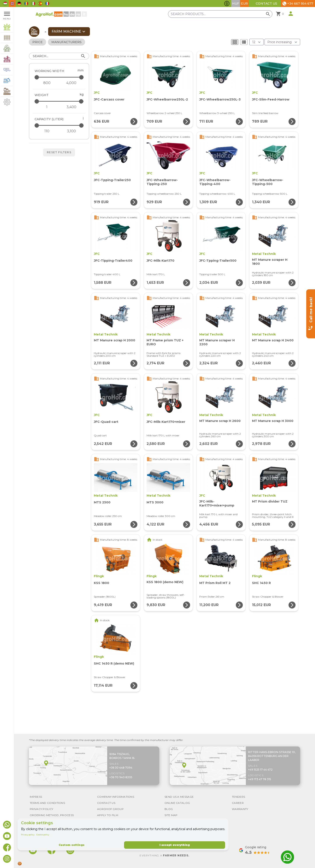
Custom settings (72, 845)
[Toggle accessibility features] (227, 4)
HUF (236, 4)
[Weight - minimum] (47, 107)
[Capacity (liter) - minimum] (47, 131)
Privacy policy (28, 835)
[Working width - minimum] (47, 83)
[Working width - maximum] (59, 77)
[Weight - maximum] (59, 101)
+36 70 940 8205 (121, 777)
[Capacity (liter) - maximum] (59, 125)
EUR (244, 4)
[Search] (59, 56)
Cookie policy (43, 835)
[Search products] (220, 14)
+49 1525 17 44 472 (260, 770)
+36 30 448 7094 (121, 768)
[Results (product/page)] (256, 42)
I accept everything (175, 845)
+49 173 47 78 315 (260, 779)
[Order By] (282, 42)
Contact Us (266, 4)
